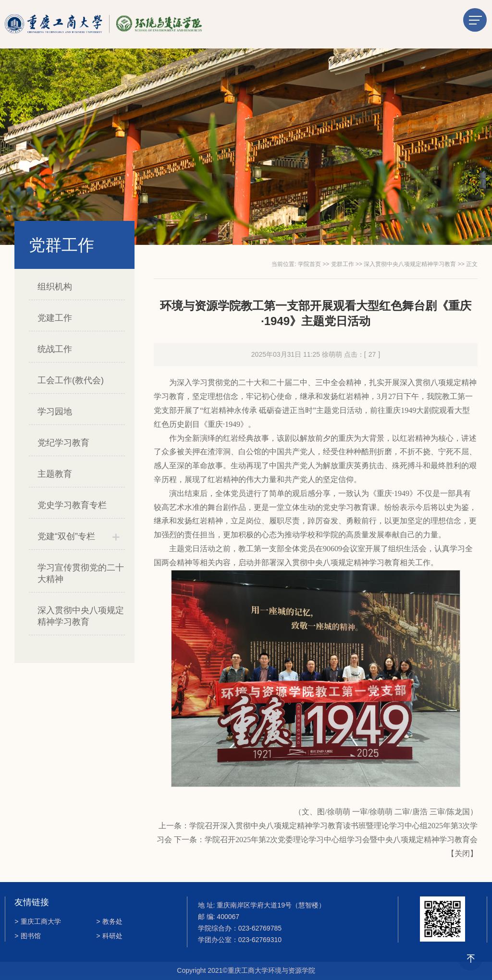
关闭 (462, 853)
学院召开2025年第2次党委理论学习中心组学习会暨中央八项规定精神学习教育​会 (341, 840)
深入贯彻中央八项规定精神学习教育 (81, 616)
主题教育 (55, 474)
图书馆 (28, 936)
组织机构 (55, 287)
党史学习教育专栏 (72, 505)
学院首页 (309, 264)
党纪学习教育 (63, 443)
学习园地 (55, 411)
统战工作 (55, 349)
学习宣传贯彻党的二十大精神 (81, 573)
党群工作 (343, 264)
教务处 (109, 921)
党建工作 (55, 318)
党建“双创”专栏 (66, 536)
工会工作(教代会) (71, 380)
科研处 (109, 936)
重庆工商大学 (38, 921)
